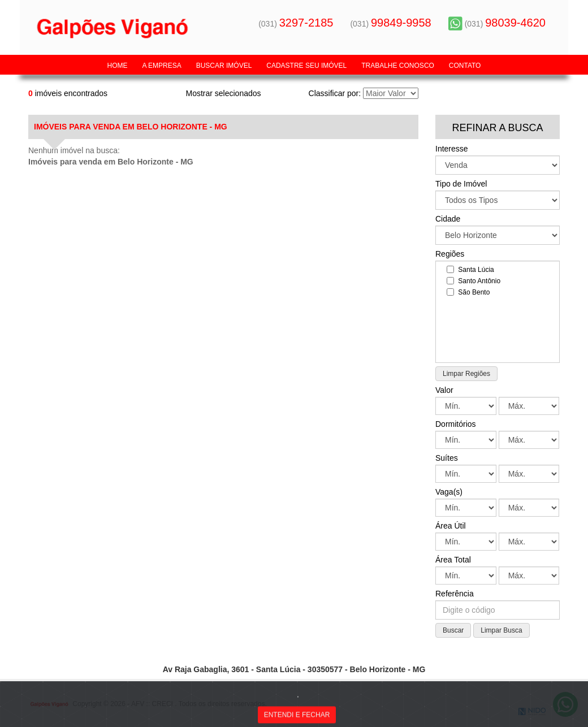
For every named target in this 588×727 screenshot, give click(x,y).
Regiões (450, 254)
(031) (296, 24)
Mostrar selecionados (223, 93)
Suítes (447, 458)
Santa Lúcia (470, 269)
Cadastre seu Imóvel (306, 66)
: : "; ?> (498, 235)
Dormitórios (456, 424)
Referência (455, 594)
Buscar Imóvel (224, 66)
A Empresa (161, 66)
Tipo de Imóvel (461, 184)
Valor (444, 390)
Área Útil (451, 526)
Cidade (448, 219)
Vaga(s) (449, 492)
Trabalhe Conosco (398, 66)
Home (118, 66)
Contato (465, 66)
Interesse (452, 149)
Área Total (453, 560)
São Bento (468, 292)
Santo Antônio (474, 281)
